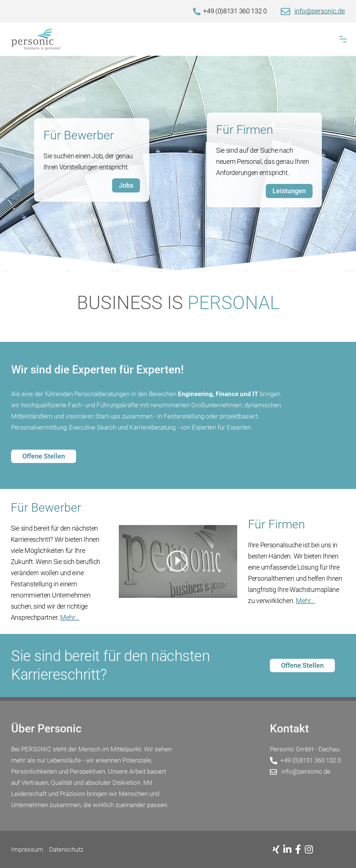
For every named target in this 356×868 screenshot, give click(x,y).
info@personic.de (320, 11)
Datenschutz (66, 849)
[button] (343, 39)
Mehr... (70, 617)
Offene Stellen (44, 456)
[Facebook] (300, 850)
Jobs (126, 185)
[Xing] (278, 850)
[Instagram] (311, 850)
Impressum (27, 849)
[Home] (178, 39)
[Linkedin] (289, 850)
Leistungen (289, 191)
